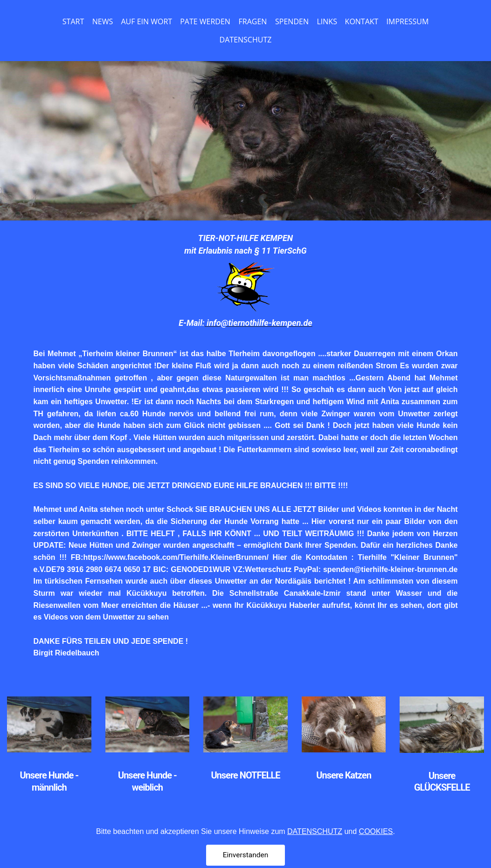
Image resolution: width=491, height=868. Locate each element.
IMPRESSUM (408, 21)
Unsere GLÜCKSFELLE (442, 782)
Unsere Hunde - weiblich (147, 781)
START (73, 21)
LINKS (327, 21)
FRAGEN (253, 21)
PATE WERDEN (205, 21)
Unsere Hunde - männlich (49, 781)
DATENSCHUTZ (246, 40)
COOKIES (376, 852)
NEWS (103, 21)
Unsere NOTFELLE (245, 775)
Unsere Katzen (344, 775)
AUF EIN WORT (147, 21)
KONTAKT (362, 21)
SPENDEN (292, 21)
